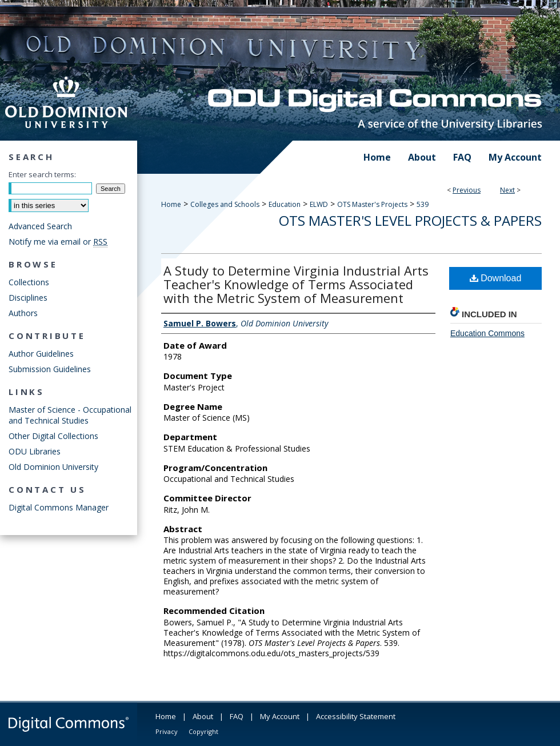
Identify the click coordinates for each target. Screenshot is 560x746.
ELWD (319, 204)
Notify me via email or (58, 242)
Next (507, 190)
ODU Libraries (35, 451)
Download (496, 278)
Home (171, 204)
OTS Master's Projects (372, 204)
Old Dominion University (53, 467)
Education (285, 204)
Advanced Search (40, 226)
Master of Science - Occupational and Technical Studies (70, 415)
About (203, 716)
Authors (23, 313)
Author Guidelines (41, 354)
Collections (29, 282)
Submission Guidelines (50, 369)
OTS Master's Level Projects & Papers (410, 220)
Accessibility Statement (356, 716)
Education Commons (487, 333)
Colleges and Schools (225, 204)
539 (423, 204)
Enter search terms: (42, 174)
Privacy (167, 731)
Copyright (203, 731)
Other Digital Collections (53, 436)
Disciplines (28, 298)
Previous (467, 190)
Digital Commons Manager (59, 507)
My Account (280, 716)
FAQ (237, 716)
